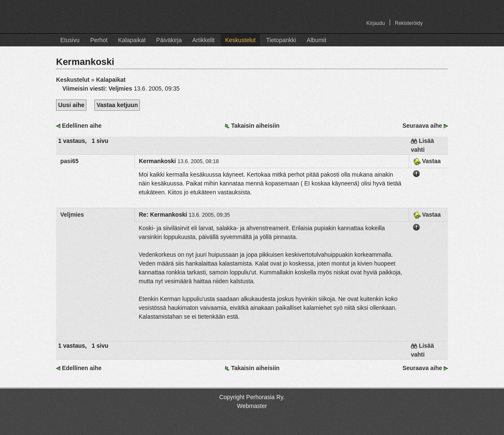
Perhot (99, 40)
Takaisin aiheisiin (255, 126)
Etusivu (70, 40)
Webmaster (252, 406)
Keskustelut (240, 40)
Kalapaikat (132, 40)
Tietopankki (281, 40)
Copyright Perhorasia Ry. (252, 397)
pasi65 (70, 161)
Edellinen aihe (82, 126)
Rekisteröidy (409, 23)
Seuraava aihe (422, 126)
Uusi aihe (71, 105)
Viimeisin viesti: (85, 89)
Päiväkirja (169, 40)
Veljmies (120, 89)
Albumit (317, 40)
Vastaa (427, 161)
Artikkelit (203, 40)
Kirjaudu (375, 23)
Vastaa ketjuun (117, 105)
